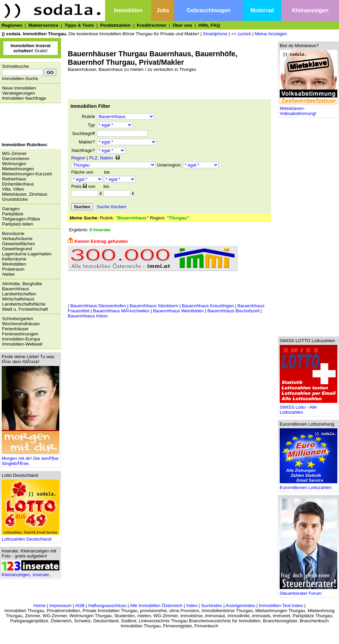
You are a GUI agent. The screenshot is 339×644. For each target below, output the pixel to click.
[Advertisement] (29, 123)
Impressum (60, 606)
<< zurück (241, 34)
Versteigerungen (18, 93)
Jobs (163, 10)
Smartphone (215, 34)
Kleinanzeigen (310, 10)
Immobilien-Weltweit (22, 344)
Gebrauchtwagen (208, 10)
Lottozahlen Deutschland (31, 537)
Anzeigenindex (240, 606)
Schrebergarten (18, 319)
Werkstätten (14, 264)
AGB (80, 606)
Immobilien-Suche (20, 79)
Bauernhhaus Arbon (88, 316)
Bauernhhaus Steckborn (154, 306)
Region (78, 158)
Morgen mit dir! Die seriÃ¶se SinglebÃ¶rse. (31, 459)
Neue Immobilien (19, 88)
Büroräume (13, 233)
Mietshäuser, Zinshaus (25, 194)
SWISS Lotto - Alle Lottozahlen (308, 408)
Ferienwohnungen (20, 334)
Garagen (11, 209)
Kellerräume (14, 259)
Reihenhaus (14, 179)
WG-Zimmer (14, 153)
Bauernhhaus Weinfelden (178, 311)
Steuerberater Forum (308, 591)
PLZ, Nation (101, 158)
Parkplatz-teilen (18, 224)
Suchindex (212, 606)
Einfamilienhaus (18, 184)
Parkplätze (13, 214)
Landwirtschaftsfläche (24, 304)
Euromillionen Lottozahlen (308, 485)
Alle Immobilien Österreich (156, 606)
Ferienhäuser (15, 329)
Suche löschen (111, 207)
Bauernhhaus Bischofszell (233, 311)
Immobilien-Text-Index (281, 606)
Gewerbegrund (17, 249)
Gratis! (31, 48)
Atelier (8, 274)
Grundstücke (15, 199)
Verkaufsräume (17, 239)
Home (40, 606)
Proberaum (13, 269)
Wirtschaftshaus (18, 299)
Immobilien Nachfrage (24, 98)
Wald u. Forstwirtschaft (25, 309)
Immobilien (128, 10)
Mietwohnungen (18, 169)
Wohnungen (14, 164)
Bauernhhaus (15, 289)
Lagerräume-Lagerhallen (27, 254)
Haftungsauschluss (107, 606)
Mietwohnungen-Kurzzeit (27, 174)
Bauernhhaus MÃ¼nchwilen (121, 311)
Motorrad (262, 10)
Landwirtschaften (19, 294)
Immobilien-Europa (21, 339)
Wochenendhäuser (21, 324)
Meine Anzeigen (271, 34)
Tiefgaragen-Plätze (21, 219)
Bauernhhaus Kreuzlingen (208, 306)
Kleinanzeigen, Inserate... (31, 573)
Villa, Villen (13, 189)
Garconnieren (16, 159)
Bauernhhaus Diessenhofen (98, 306)
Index (192, 606)
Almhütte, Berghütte (22, 284)
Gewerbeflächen (18, 244)
